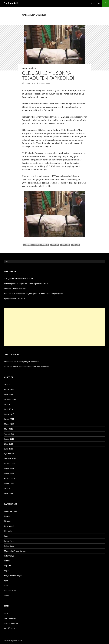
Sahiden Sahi (11, 3)
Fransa (55, 245)
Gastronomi (9, 526)
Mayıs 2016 (9, 469)
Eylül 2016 (9, 449)
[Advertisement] (55, 327)
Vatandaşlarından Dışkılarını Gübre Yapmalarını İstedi (26, 284)
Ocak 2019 (9, 404)
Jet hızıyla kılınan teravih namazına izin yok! (22, 366)
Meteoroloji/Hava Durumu (15, 551)
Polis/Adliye (9, 556)
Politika (7, 561)
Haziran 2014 (10, 478)
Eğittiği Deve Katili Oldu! (14, 298)
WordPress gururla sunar (13, 641)
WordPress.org (10, 628)
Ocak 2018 (9, 409)
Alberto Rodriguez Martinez (36, 245)
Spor (6, 580)
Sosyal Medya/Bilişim (13, 576)
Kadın (7, 536)
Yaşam (7, 595)
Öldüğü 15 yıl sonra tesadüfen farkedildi (48, 75)
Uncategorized (29, 68)
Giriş (6, 613)
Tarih (6, 585)
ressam (76, 245)
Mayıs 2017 (9, 424)
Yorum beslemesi (11, 623)
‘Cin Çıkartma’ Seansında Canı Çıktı (19, 279)
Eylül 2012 (9, 493)
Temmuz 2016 (10, 459)
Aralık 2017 (9, 414)
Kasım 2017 (9, 419)
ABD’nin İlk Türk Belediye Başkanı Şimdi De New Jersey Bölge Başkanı (33, 293)
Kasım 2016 (9, 439)
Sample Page (96, 3)
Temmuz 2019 (10, 399)
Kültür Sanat (9, 546)
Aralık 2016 (9, 434)
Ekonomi (8, 521)
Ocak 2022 (9, 384)
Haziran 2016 (10, 464)
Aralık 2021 (9, 389)
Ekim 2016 (9, 444)
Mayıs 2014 (9, 483)
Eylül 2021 (9, 394)
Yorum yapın (44, 83)
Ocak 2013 (9, 488)
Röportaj (8, 566)
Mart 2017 (9, 429)
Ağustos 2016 (10, 454)
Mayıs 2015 (9, 473)
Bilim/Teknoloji (10, 511)
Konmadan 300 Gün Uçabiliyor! (17, 361)
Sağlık (7, 571)
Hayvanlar (8, 531)
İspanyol (65, 245)
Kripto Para (9, 541)
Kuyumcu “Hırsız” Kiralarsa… (16, 289)
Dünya (7, 516)
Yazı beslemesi (10, 618)
